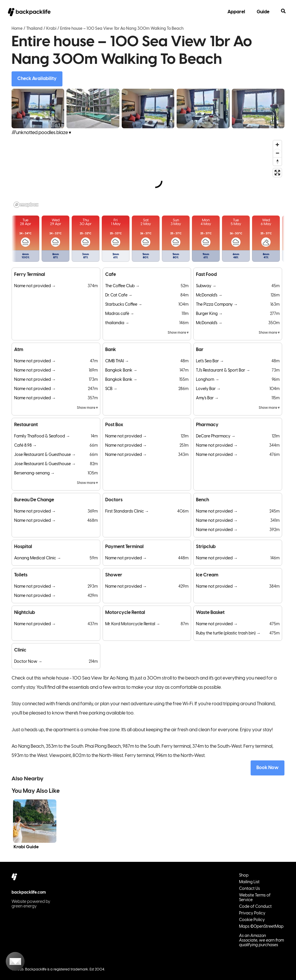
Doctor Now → (28, 662)
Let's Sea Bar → (210, 361)
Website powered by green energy (31, 904)
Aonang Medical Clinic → (38, 558)
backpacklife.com (29, 893)
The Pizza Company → (217, 305)
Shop (244, 876)
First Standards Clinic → (127, 512)
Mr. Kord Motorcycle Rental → (133, 624)
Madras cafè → (120, 314)
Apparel (236, 12)
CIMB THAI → (117, 361)
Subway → (206, 286)
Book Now (268, 768)
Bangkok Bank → (121, 371)
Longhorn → (208, 380)
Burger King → (209, 314)
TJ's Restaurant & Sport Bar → (223, 371)
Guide (263, 12)
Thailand (34, 29)
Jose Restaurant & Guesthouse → (45, 455)
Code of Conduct (255, 907)
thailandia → (117, 323)
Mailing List (249, 882)
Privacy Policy (252, 913)
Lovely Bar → (208, 389)
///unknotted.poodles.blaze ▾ (41, 133)
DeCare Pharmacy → (216, 436)
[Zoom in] (277, 145)
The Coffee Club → (122, 286)
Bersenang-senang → (34, 473)
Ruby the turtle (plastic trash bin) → (228, 633)
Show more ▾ (178, 333)
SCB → (111, 389)
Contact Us (249, 889)
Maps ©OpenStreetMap (261, 927)
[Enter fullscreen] (277, 173)
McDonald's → (209, 295)
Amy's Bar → (207, 398)
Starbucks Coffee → (124, 305)
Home (17, 29)
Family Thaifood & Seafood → (42, 436)
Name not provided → (35, 286)
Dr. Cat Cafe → (119, 295)
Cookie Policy (252, 920)
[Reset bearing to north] (277, 161)
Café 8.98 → (25, 446)
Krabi (51, 29)
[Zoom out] (277, 153)
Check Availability (37, 79)
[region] (148, 174)
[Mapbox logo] (26, 205)
